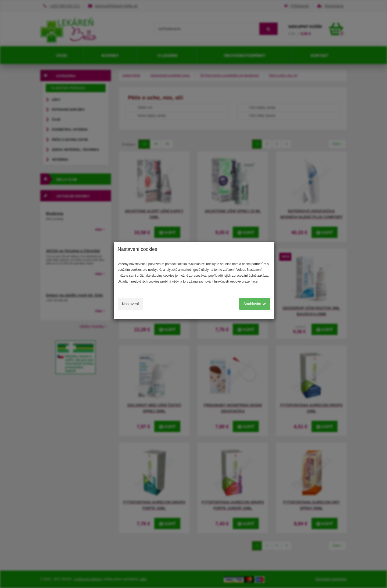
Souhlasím (255, 304)
